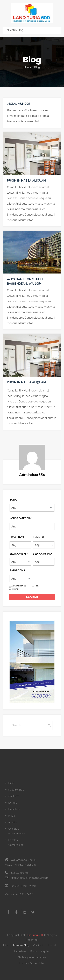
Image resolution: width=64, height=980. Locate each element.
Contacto (14, 796)
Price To (38, 537)
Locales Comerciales (32, 963)
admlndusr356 (32, 475)
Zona (13, 500)
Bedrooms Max (43, 554)
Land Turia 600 (34, 935)
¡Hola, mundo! (18, 104)
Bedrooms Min (19, 554)
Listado (13, 803)
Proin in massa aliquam (26, 180)
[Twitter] (33, 912)
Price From (17, 537)
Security (15, 589)
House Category (20, 518)
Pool (37, 586)
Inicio (11, 783)
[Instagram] (25, 912)
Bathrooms (17, 571)
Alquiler (13, 822)
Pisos (12, 816)
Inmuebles (14, 809)
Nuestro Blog (16, 790)
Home (28, 67)
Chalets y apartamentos (32, 957)
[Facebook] (8, 912)
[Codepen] (17, 912)
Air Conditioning (19, 586)
